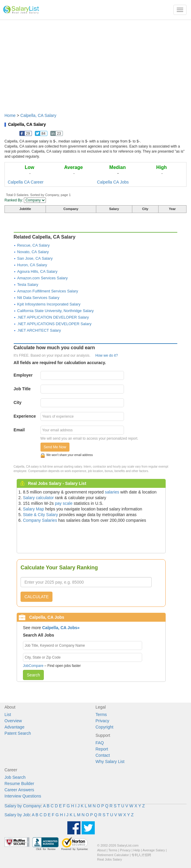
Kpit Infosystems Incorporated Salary (49, 304)
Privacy (103, 721)
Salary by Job (17, 815)
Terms (101, 715)
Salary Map (34, 509)
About (101, 850)
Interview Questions (23, 796)
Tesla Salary (28, 285)
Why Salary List (110, 762)
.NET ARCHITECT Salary (39, 330)
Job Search (15, 777)
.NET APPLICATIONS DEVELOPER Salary (55, 324)
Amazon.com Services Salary (43, 278)
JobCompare (33, 666)
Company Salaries (40, 520)
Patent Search (18, 733)
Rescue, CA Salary (34, 245)
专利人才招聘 (141, 855)
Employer (23, 375)
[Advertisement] (95, 63)
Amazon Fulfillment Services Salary (48, 291)
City (18, 402)
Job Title (22, 389)
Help (137, 850)
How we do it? (107, 355)
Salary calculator (38, 498)
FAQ (100, 743)
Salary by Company (23, 806)
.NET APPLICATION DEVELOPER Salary (53, 317)
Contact (103, 755)
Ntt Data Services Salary (38, 298)
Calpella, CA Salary (38, 115)
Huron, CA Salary (32, 265)
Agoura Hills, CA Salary (37, 271)
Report (102, 749)
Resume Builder (19, 784)
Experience (25, 416)
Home (10, 115)
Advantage (14, 727)
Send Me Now (55, 447)
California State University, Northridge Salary (56, 311)
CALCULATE (37, 597)
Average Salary (154, 850)
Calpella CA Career (26, 182)
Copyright (105, 727)
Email (19, 430)
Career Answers (19, 790)
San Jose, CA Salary (35, 258)
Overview (13, 721)
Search (33, 675)
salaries (112, 492)
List (8, 715)
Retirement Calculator (113, 855)
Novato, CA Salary (33, 252)
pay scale (64, 503)
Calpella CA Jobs (113, 182)
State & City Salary (41, 515)
